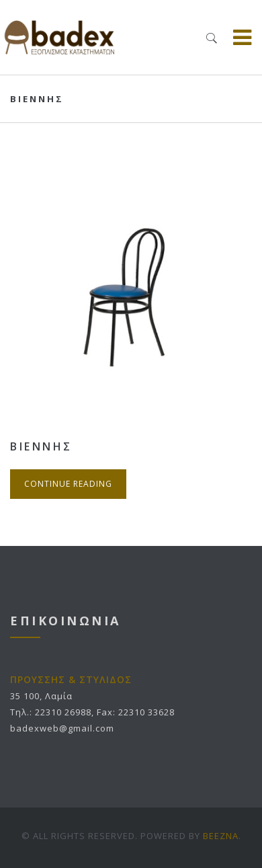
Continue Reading (68, 484)
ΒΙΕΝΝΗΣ (41, 446)
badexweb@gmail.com (62, 728)
